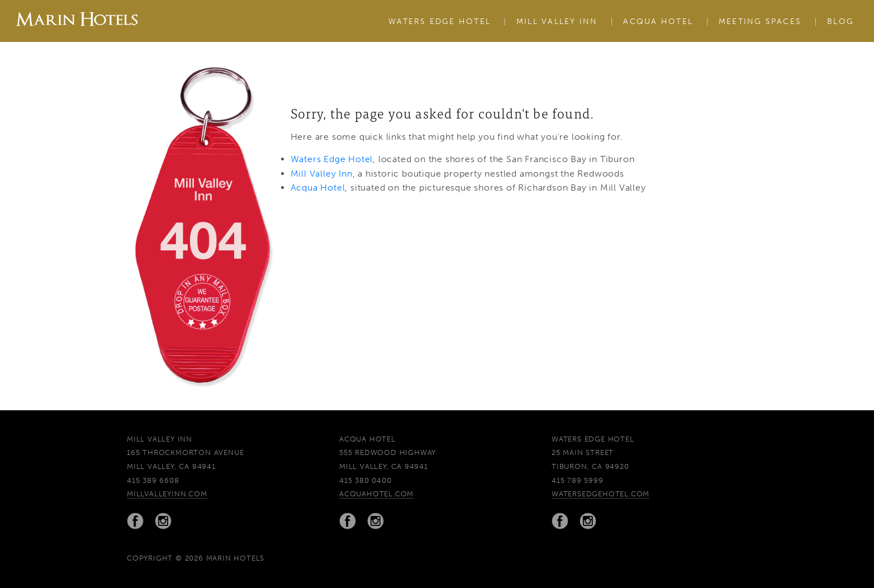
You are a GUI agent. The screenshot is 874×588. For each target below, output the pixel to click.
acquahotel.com (376, 494)
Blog (840, 22)
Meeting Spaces (760, 22)
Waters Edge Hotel (440, 22)
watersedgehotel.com (600, 494)
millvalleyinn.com (167, 494)
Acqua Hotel (658, 22)
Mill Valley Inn (557, 22)
